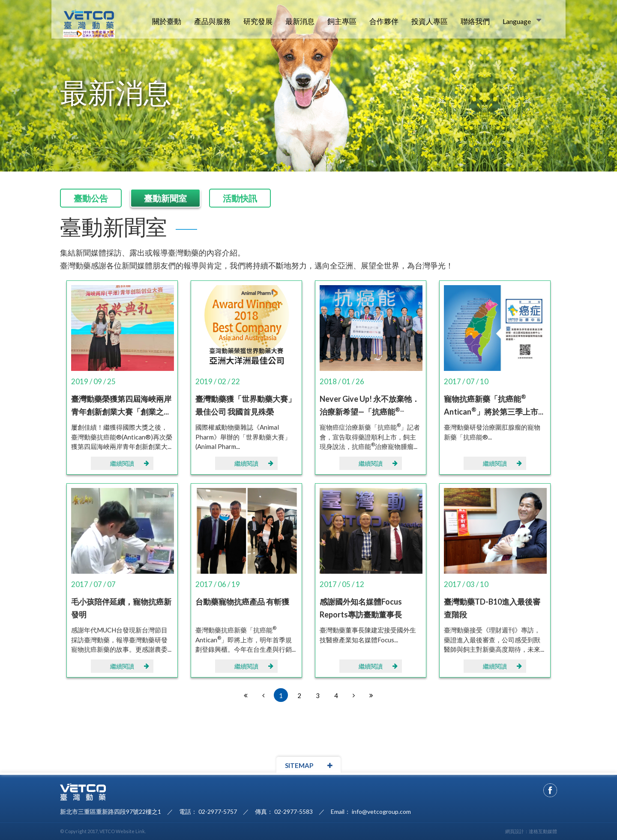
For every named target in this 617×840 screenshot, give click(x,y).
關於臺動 (167, 21)
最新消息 (300, 21)
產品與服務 (212, 21)
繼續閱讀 (130, 463)
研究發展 (258, 21)
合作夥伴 (384, 21)
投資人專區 (430, 21)
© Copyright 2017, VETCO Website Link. (103, 831)
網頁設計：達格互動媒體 (531, 831)
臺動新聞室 (165, 198)
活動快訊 (240, 198)
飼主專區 (342, 21)
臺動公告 (91, 198)
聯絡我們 (475, 21)
